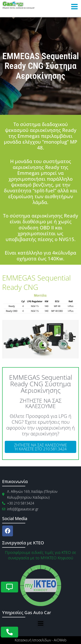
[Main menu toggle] (74, 7)
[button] (40, 624)
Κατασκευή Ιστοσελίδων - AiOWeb (41, 640)
